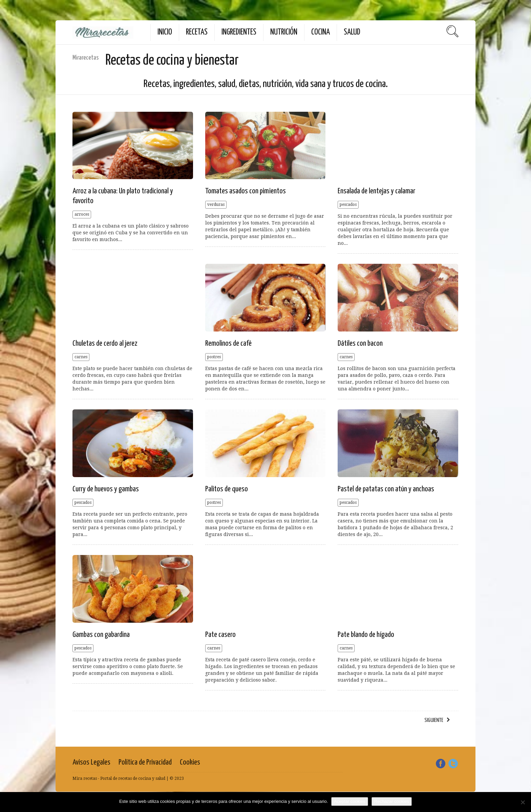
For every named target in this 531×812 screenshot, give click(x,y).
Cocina (321, 32)
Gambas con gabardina (101, 635)
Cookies (190, 762)
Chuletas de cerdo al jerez (105, 344)
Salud (352, 32)
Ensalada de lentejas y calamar (376, 191)
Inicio (165, 32)
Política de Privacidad (145, 762)
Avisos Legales (91, 762)
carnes (81, 357)
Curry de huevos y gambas (106, 489)
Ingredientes (239, 32)
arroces (82, 214)
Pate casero (220, 635)
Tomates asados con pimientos (246, 191)
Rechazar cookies (392, 801)
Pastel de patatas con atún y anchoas (386, 489)
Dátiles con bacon (360, 344)
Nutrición (284, 32)
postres (214, 357)
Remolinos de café (228, 344)
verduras (216, 205)
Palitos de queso (227, 489)
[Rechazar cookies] (523, 802)
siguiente (434, 720)
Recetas (197, 32)
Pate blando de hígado (366, 635)
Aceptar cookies (350, 801)
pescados (348, 205)
